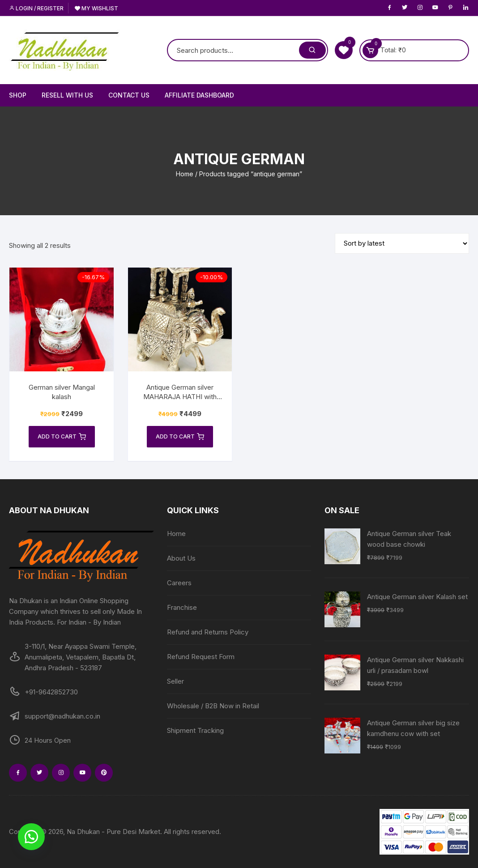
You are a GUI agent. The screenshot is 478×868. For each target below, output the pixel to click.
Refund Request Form (201, 657)
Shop (18, 95)
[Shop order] (402, 243)
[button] (31, 837)
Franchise (182, 607)
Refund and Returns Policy (208, 632)
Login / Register (36, 8)
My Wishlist (96, 8)
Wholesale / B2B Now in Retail (213, 706)
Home (185, 174)
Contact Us (129, 95)
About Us (181, 558)
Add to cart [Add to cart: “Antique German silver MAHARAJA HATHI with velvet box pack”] (180, 437)
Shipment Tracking (195, 730)
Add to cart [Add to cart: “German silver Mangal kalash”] (62, 437)
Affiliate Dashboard (199, 95)
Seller (175, 681)
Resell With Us (67, 95)
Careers (179, 583)
